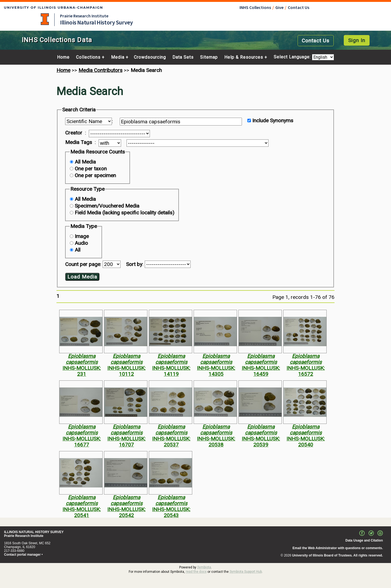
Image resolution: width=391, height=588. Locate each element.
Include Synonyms (273, 121)
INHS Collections (255, 7)
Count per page (83, 264)
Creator (74, 133)
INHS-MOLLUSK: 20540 (306, 442)
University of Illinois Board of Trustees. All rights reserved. (338, 555)
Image (82, 236)
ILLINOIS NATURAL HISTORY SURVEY (34, 532)
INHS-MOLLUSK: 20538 (216, 442)
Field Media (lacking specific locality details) (124, 213)
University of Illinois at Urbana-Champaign (45, 19)
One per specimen (95, 175)
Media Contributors (100, 70)
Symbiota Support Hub (246, 572)
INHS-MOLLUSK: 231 (82, 371)
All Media (85, 162)
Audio (81, 243)
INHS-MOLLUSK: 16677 (82, 442)
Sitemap (209, 57)
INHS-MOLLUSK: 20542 (126, 512)
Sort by (134, 264)
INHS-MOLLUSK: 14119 (171, 371)
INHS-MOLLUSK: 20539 (261, 442)
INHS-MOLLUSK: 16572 (306, 371)
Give (279, 7)
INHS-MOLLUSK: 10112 (126, 371)
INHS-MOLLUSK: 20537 (171, 442)
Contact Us (299, 7)
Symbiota (204, 567)
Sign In (357, 40)
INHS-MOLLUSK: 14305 (216, 371)
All (78, 250)
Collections (88, 57)
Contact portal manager (22, 555)
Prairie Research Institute (84, 16)
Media (118, 57)
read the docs (196, 572)
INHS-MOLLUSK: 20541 (82, 512)
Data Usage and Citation (364, 540)
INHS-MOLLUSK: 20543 (171, 512)
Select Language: (293, 57)
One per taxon (91, 169)
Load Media (82, 277)
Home (63, 57)
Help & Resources (244, 57)
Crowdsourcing (150, 57)
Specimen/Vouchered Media (107, 206)
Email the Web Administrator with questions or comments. (338, 548)
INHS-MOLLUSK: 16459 (261, 371)
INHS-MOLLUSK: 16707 (126, 442)
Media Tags (79, 142)
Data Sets (183, 57)
